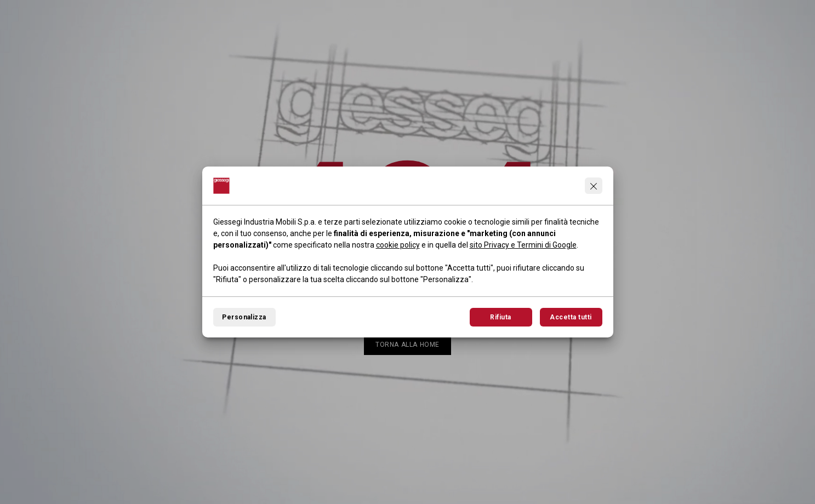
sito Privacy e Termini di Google (523, 245)
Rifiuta (500, 317)
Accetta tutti (571, 317)
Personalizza (244, 317)
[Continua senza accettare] (594, 186)
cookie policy (398, 245)
